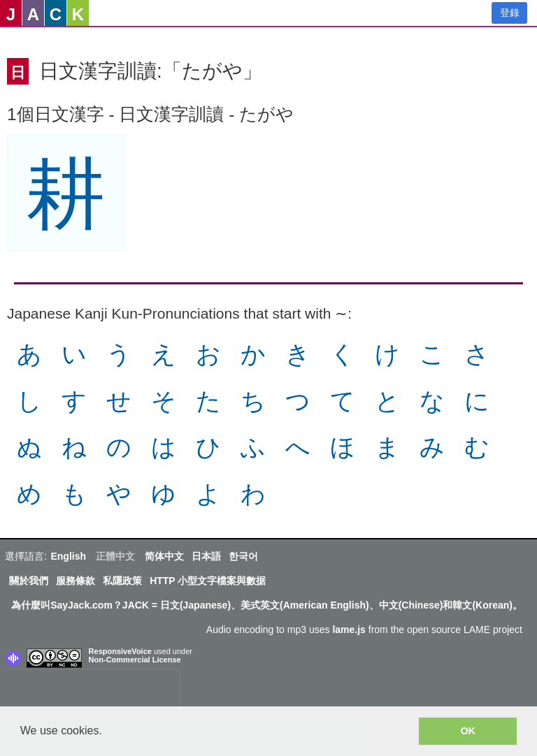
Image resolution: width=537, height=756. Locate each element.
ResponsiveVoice (120, 651)
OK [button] (468, 731)
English (68, 556)
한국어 (243, 556)
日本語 (206, 556)
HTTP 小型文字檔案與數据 (208, 581)
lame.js (349, 630)
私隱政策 (122, 581)
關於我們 (29, 581)
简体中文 (164, 556)
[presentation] (89, 691)
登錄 (510, 13)
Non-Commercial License (135, 660)
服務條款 (76, 581)
